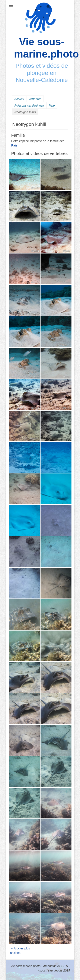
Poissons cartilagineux (29, 106)
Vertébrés (35, 99)
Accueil (19, 99)
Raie (52, 106)
